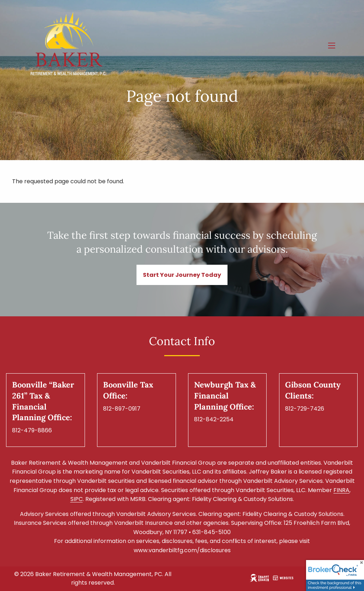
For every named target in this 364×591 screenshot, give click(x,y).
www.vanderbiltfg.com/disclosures (182, 550)
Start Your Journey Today (182, 275)
